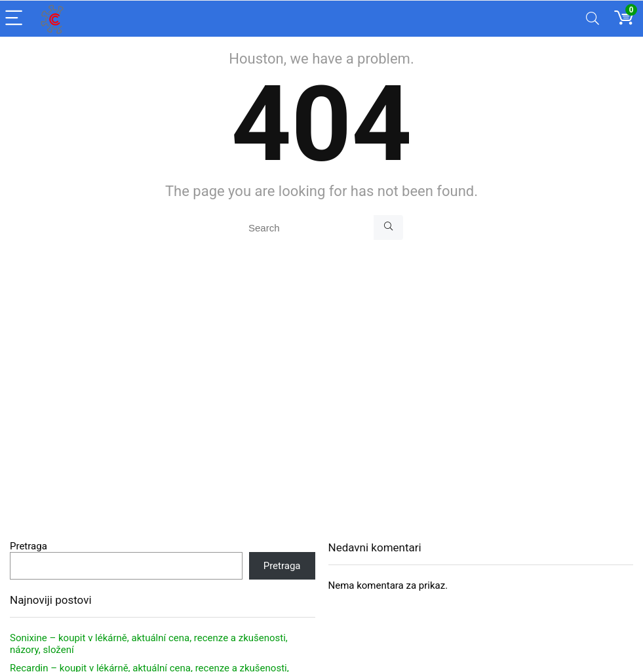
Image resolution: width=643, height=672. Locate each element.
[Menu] (16, 19)
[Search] (593, 19)
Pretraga (29, 546)
